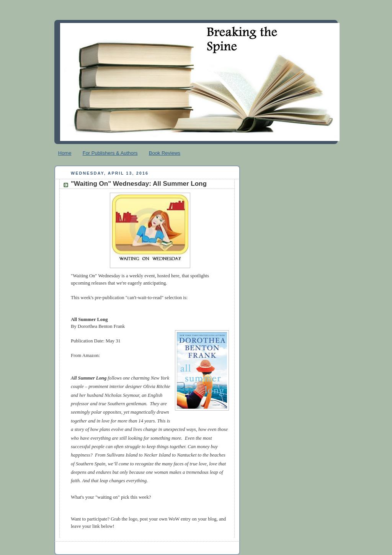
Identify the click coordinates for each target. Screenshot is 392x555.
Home (65, 153)
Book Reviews (165, 153)
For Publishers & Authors (110, 153)
